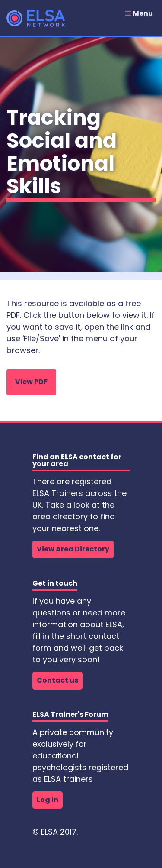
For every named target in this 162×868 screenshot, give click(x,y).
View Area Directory (73, 549)
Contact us (57, 680)
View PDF (31, 382)
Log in (48, 800)
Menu (139, 13)
